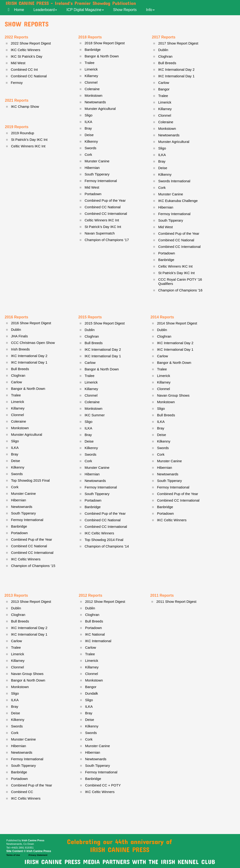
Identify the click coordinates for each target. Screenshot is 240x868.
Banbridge (19, 526)
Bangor (164, 89)
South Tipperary (23, 513)
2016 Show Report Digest (31, 323)
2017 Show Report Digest (178, 43)
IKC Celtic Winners (26, 559)
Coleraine (19, 421)
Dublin (16, 330)
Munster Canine (23, 494)
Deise (15, 461)
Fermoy (17, 83)
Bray (15, 454)
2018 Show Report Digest (105, 43)
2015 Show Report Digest (105, 323)
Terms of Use (13, 855)
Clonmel (17, 415)
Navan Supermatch (100, 233)
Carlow (17, 382)
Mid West (165, 227)
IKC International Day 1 (29, 362)
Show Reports (125, 10)
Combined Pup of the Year (32, 539)
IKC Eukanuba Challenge (178, 201)
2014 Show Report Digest (177, 323)
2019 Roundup (22, 133)
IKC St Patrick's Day (27, 56)
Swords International (174, 181)
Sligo (15, 441)
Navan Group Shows (173, 395)
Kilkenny (18, 467)
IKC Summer (95, 415)
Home (19, 10)
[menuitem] (21, 9)
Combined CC (22, 792)
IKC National (95, 634)
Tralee (16, 395)
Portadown (19, 533)
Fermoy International (27, 520)
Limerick (18, 402)
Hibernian (19, 500)
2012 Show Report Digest (105, 602)
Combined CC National (29, 546)
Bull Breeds (20, 369)
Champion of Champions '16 (180, 290)
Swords (17, 474)
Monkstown (20, 428)
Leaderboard (45, 10)
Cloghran (18, 375)
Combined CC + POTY (103, 785)
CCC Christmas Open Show (33, 343)
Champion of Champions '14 (107, 546)
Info (150, 10)
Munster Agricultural (27, 434)
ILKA (15, 448)
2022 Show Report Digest (31, 43)
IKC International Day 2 (29, 356)
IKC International (98, 641)
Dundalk (92, 693)
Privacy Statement (38, 855)
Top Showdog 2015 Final (30, 480)
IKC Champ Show (25, 106)
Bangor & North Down (28, 389)
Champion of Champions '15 (33, 566)
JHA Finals (19, 336)
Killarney (18, 408)
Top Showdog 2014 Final (104, 540)
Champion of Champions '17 (107, 240)
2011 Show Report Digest (176, 602)
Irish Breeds (20, 349)
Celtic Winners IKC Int (175, 266)
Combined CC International (32, 553)
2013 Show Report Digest (31, 602)
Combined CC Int (24, 69)
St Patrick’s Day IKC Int (176, 273)
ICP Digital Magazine (85, 10)
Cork (15, 487)
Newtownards (22, 507)
